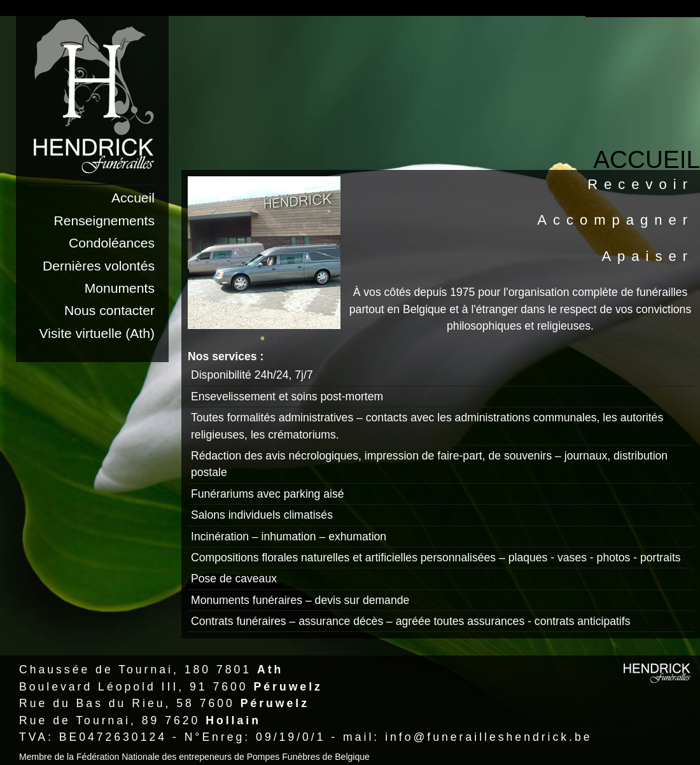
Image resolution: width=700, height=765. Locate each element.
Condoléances (112, 243)
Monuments (120, 288)
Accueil (133, 198)
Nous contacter (109, 310)
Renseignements (104, 221)
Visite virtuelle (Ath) (97, 333)
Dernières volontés (99, 266)
